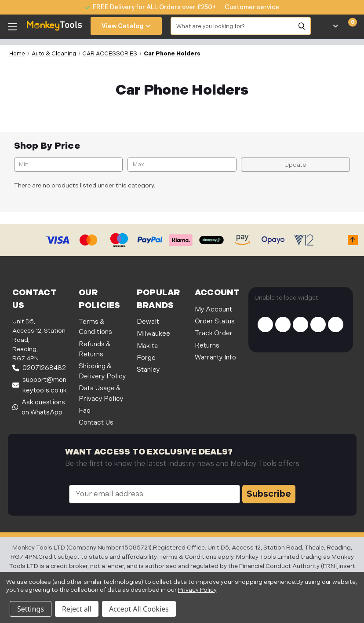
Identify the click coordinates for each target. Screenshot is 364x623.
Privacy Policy (197, 590)
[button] (353, 240)
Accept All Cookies (139, 609)
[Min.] (69, 165)
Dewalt (148, 322)
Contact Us (96, 423)
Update (295, 165)
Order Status (215, 321)
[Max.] (182, 165)
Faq (85, 411)
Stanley (148, 370)
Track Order (214, 333)
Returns (207, 346)
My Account (213, 310)
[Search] (302, 26)
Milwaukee (153, 334)
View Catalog (126, 26)
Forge (146, 358)
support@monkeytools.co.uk (40, 385)
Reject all (77, 609)
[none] (248, 7)
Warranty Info (215, 357)
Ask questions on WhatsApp (39, 407)
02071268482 (39, 368)
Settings (31, 609)
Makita (147, 346)
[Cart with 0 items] (348, 26)
